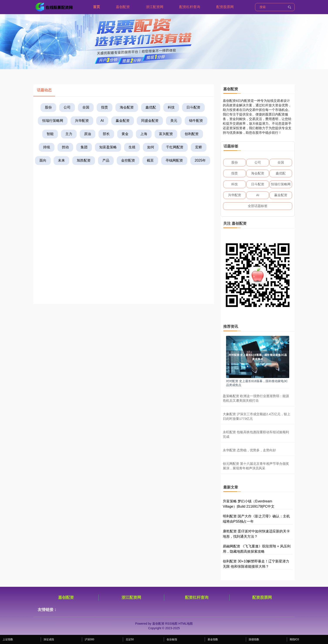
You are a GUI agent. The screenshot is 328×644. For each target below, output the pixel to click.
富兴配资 (166, 134)
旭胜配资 (84, 160)
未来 (61, 160)
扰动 (65, 147)
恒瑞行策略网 (53, 121)
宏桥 (199, 147)
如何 (151, 147)
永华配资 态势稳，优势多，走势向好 (249, 450)
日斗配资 (193, 107)
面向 (43, 160)
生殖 (132, 147)
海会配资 (127, 107)
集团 (84, 147)
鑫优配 (151, 107)
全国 (86, 107)
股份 (48, 107)
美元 (174, 121)
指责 (105, 107)
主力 (69, 134)
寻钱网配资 (174, 160)
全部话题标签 (258, 206)
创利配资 (192, 134)
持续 (47, 147)
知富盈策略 (108, 147)
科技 (171, 107)
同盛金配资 (150, 121)
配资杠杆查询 (190, 7)
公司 (67, 107)
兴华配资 (82, 121)
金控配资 (128, 160)
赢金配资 (123, 121)
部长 (106, 134)
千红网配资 (175, 147)
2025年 (200, 160)
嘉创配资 (123, 7)
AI (102, 121)
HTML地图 (186, 624)
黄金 (125, 134)
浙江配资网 (155, 7)
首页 (96, 7)
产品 (106, 160)
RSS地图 (171, 624)
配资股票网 (225, 7)
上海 (144, 134)
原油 (88, 134)
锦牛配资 (196, 121)
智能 (50, 134)
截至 (150, 160)
